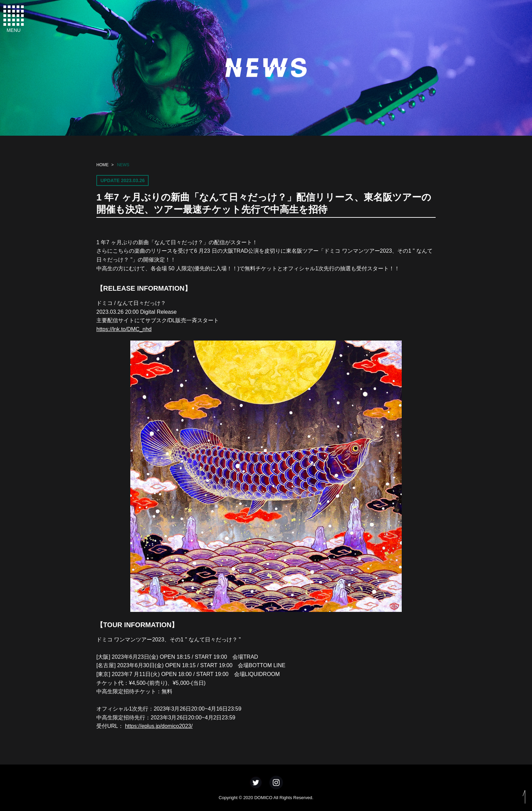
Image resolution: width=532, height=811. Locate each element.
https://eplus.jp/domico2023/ (159, 726)
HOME (102, 165)
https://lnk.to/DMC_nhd (124, 329)
